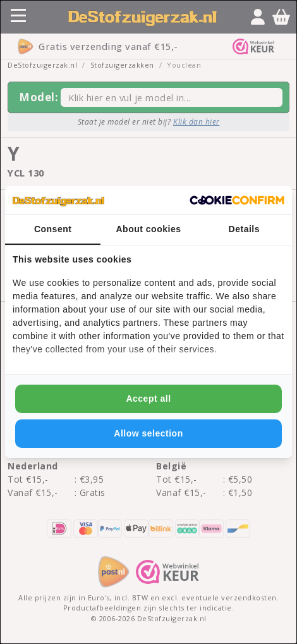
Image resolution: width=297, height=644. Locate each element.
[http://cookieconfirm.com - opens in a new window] (237, 201)
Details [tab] (244, 229)
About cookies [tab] (149, 229)
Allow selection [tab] (148, 433)
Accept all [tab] (148, 399)
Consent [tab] (53, 229)
